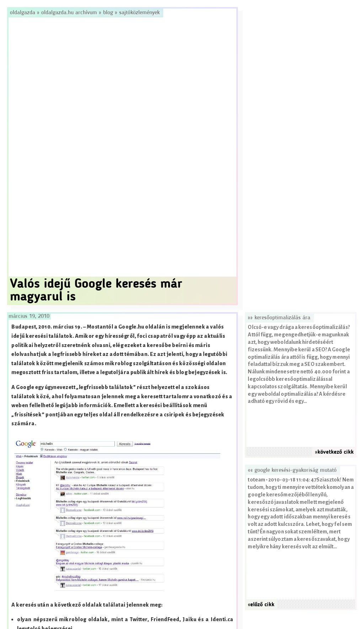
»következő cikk (334, 452)
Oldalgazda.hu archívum (69, 13)
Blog (108, 13)
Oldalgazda (23, 13)
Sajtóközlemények (139, 13)
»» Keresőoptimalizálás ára (279, 318)
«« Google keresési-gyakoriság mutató (292, 470)
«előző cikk (261, 605)
